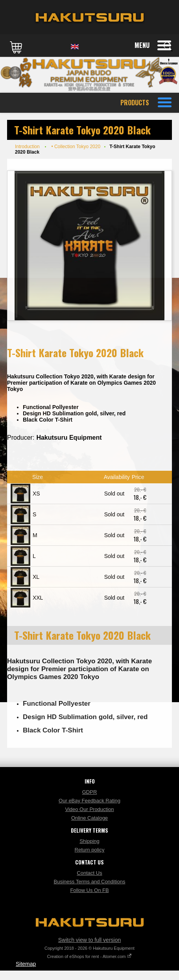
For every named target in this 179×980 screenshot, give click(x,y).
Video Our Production (89, 809)
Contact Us (89, 873)
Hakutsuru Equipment (69, 438)
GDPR (90, 792)
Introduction (27, 147)
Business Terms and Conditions (90, 882)
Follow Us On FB (89, 890)
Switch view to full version (90, 940)
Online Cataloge (89, 818)
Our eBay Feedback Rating (89, 801)
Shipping (89, 841)
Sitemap (26, 964)
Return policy (90, 850)
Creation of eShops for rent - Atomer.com (90, 956)
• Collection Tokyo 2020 (76, 147)
